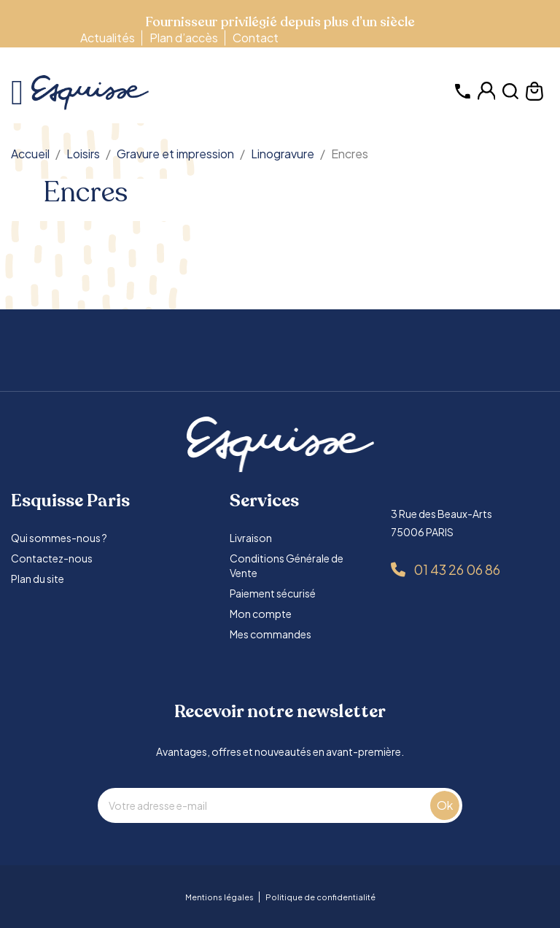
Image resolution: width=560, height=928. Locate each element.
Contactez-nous (52, 558)
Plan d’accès (184, 38)
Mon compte (261, 614)
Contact (256, 38)
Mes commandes (271, 634)
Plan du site (38, 579)
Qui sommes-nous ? (59, 538)
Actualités (108, 38)
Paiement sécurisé (273, 593)
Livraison (251, 538)
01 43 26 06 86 (457, 569)
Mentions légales (219, 897)
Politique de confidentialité (320, 897)
